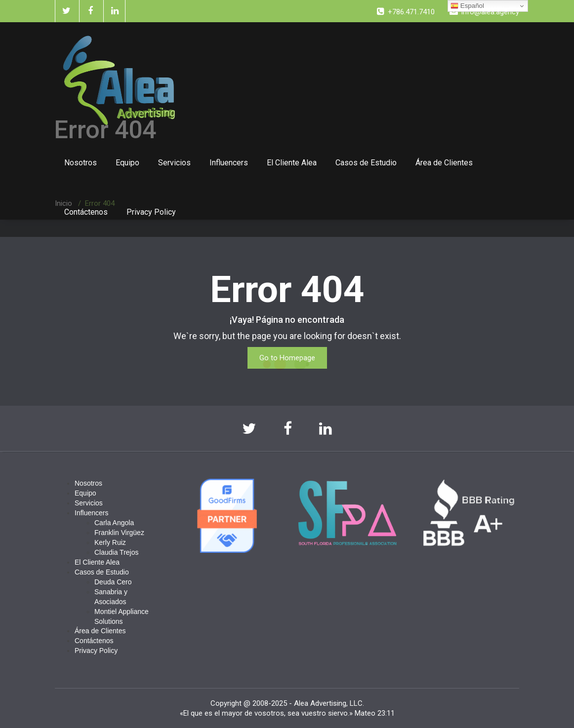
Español (467, 6)
